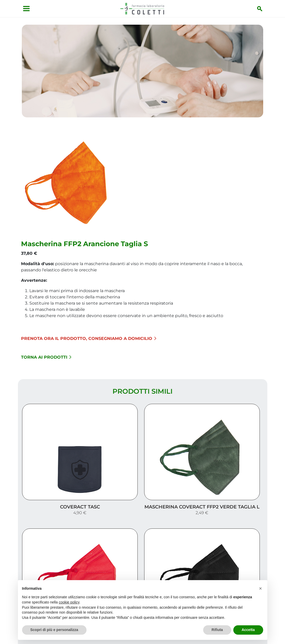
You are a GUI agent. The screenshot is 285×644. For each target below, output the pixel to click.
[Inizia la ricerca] (263, 9)
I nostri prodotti (243, 563)
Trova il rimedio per (239, 571)
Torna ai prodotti (129, 254)
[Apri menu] (24, 9)
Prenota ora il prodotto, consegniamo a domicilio (172, 236)
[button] (261, 588)
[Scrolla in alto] (273, 618)
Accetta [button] (248, 630)
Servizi (256, 555)
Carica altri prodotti (142, 493)
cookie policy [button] (69, 602)
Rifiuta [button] (217, 630)
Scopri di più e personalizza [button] (54, 630)
